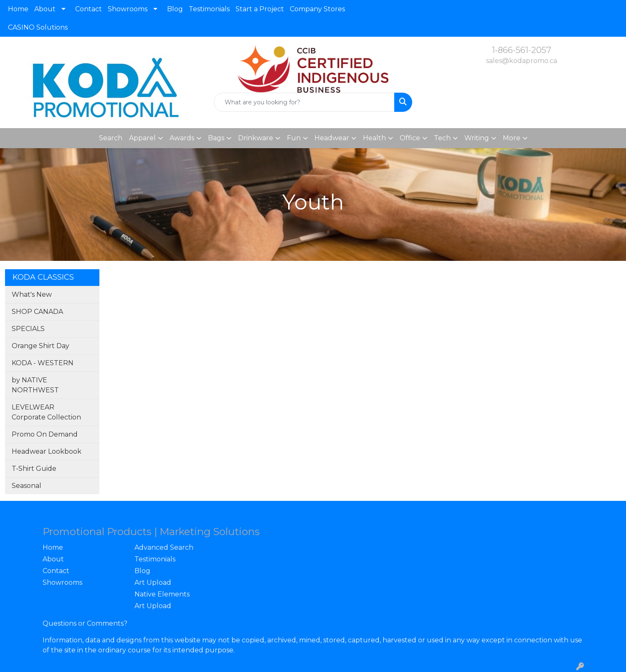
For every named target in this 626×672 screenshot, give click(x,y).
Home (18, 9)
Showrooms (128, 9)
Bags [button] (216, 138)
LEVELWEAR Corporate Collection (46, 412)
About (45, 9)
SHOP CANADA (37, 312)
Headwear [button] (332, 138)
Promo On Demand (45, 434)
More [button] (512, 138)
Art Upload (153, 582)
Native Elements (162, 594)
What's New (32, 294)
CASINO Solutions (38, 27)
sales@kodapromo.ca (522, 61)
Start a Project (260, 9)
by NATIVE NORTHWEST (35, 385)
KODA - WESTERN (43, 363)
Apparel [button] (142, 138)
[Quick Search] (304, 102)
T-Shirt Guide (34, 469)
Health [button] (374, 138)
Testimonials (209, 9)
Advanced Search (164, 547)
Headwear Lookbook (47, 451)
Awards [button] (182, 138)
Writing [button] (477, 138)
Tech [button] (442, 138)
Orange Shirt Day (41, 346)
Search (111, 138)
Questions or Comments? (85, 623)
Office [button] (410, 138)
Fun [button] (294, 138)
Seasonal (27, 486)
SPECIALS (28, 329)
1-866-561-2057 (522, 50)
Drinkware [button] (256, 138)
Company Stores (317, 9)
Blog (175, 9)
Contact (89, 9)
